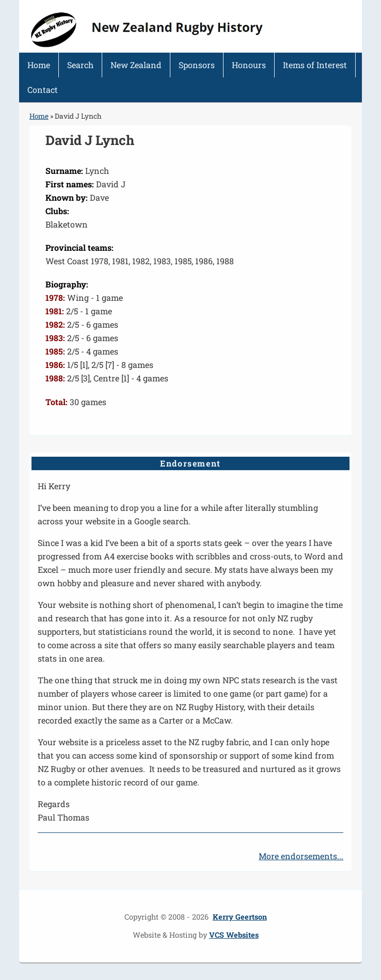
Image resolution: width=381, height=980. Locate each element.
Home (39, 65)
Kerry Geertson (240, 917)
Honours (249, 65)
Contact (43, 90)
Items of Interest (315, 65)
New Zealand (136, 65)
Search (80, 65)
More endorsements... (301, 856)
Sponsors (197, 65)
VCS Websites (234, 935)
